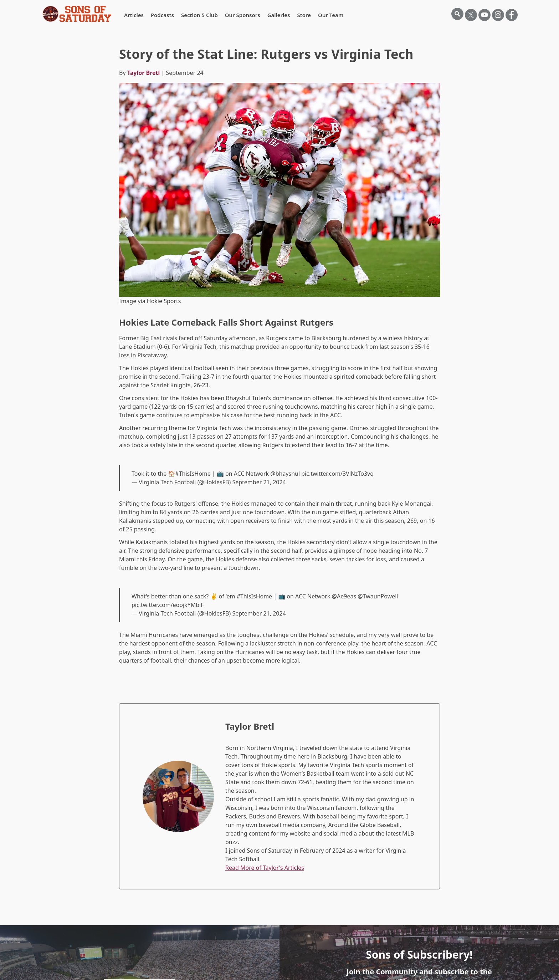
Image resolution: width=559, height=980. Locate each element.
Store (304, 15)
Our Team (331, 15)
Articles (134, 15)
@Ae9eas (344, 596)
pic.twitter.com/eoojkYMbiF (168, 605)
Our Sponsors (243, 15)
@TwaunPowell (378, 596)
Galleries (279, 15)
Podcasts (162, 15)
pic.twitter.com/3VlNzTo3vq (337, 474)
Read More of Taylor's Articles (265, 868)
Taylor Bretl (144, 73)
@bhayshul (285, 474)
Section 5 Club (199, 15)
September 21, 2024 (259, 482)
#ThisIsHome (193, 474)
